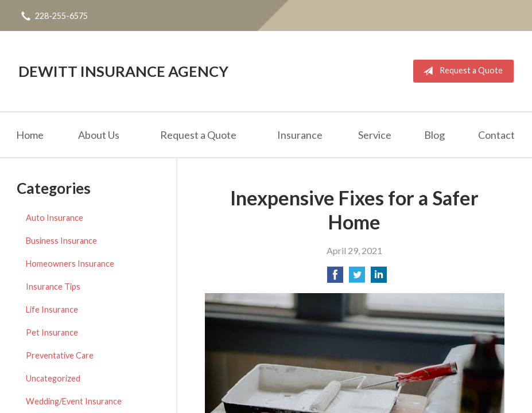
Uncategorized (53, 378)
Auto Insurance (55, 218)
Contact (496, 135)
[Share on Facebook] (335, 278)
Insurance (300, 135)
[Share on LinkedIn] (379, 278)
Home (30, 135)
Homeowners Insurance (70, 264)
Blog (434, 135)
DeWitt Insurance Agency (123, 71)
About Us (99, 135)
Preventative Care (60, 355)
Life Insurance (52, 309)
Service (375, 135)
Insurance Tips (53, 287)
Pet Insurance (52, 332)
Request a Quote (461, 71)
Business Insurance (61, 241)
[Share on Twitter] (357, 278)
